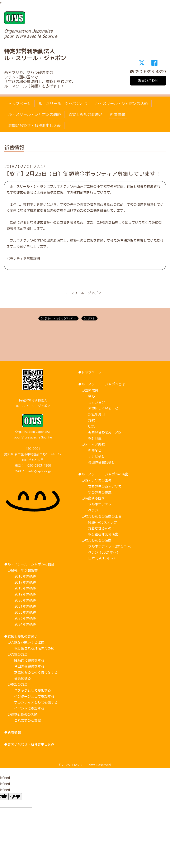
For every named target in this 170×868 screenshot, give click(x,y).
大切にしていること (98, 408)
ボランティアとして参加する (31, 702)
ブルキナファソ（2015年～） (106, 546)
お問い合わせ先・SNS (100, 432)
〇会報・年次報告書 (21, 570)
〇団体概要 (88, 390)
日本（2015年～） (97, 558)
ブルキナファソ (95, 504)
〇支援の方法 (16, 654)
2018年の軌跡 (20, 588)
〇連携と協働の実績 (21, 714)
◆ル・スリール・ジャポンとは (101, 384)
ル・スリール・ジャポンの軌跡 (34, 114)
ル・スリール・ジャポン (82, 293)
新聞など (90, 450)
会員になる (18, 678)
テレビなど (91, 456)
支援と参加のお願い (85, 114)
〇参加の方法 (16, 684)
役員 (86, 426)
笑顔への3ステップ (98, 522)
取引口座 (90, 438)
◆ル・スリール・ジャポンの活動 (103, 474)
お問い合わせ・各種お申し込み (34, 125)
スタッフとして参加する (28, 690)
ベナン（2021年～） (99, 552)
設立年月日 (91, 414)
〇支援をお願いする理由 (24, 642)
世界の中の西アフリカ (100, 486)
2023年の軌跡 (20, 618)
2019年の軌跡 (20, 594)
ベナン (88, 510)
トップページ (19, 104)
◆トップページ (90, 372)
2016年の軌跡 (20, 576)
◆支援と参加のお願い (21, 636)
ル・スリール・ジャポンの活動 (121, 104)
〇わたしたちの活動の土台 (100, 516)
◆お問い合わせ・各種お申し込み (29, 744)
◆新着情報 (13, 732)
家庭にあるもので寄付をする (31, 672)
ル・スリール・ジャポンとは (63, 104)
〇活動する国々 (91, 498)
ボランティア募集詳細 (23, 259)
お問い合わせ (148, 80)
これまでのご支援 (23, 720)
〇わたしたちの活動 (95, 540)
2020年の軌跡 (20, 600)
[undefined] (15, 797)
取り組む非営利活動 (98, 534)
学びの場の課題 (95, 492)
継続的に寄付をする (24, 660)
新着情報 (118, 114)
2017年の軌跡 (20, 582)
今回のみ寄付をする (24, 666)
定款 (86, 420)
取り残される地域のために (29, 648)
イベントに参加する (24, 708)
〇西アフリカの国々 (95, 480)
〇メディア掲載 (91, 444)
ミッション (91, 402)
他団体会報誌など (96, 462)
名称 (86, 396)
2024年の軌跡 (20, 624)
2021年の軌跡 (20, 606)
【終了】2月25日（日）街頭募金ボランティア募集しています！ (82, 174)
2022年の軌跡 (20, 612)
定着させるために (96, 528)
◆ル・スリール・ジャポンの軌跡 (29, 564)
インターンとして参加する (29, 696)
